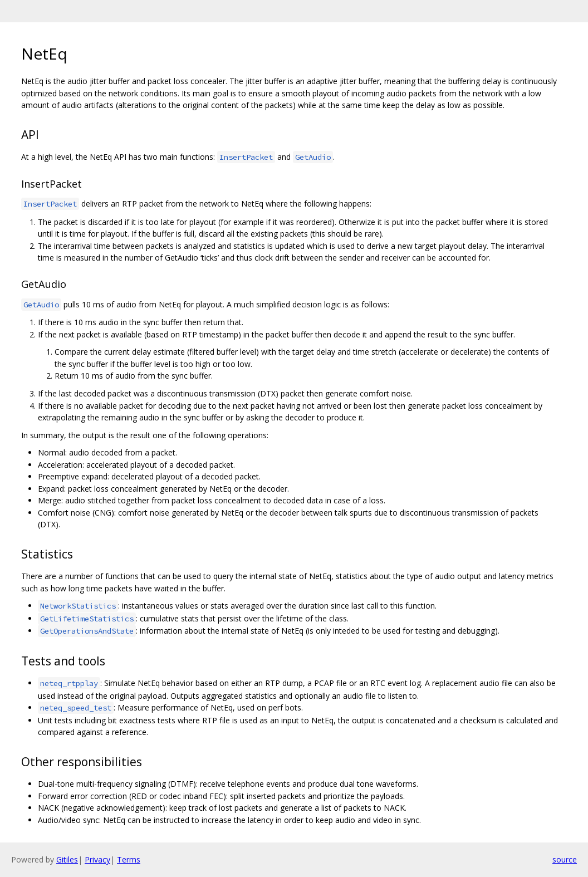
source (565, 859)
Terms (129, 859)
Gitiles (67, 859)
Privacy (97, 859)
